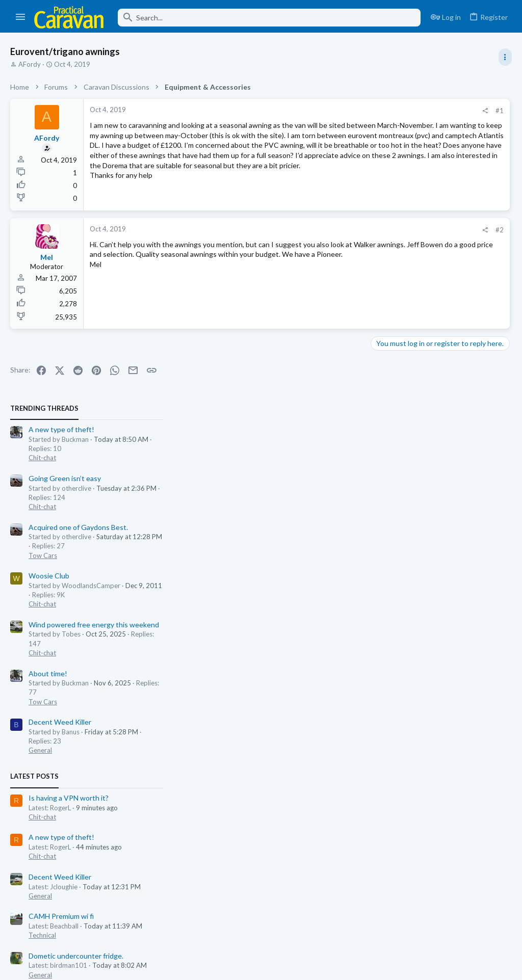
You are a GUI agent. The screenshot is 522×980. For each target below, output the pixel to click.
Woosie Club (398, 272)
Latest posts (383, 472)
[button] (21, 17)
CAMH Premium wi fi (410, 612)
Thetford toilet (401, 731)
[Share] (324, 111)
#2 (338, 242)
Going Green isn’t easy (413, 174)
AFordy (30, 64)
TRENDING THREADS (393, 104)
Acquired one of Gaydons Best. (427, 223)
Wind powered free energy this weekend (442, 320)
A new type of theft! (410, 126)
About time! (397, 369)
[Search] (269, 18)
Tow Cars (391, 251)
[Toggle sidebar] (505, 57)
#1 (338, 111)
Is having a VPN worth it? (417, 494)
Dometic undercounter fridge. (425, 652)
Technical (391, 631)
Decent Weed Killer (409, 418)
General (389, 446)
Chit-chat (391, 154)
